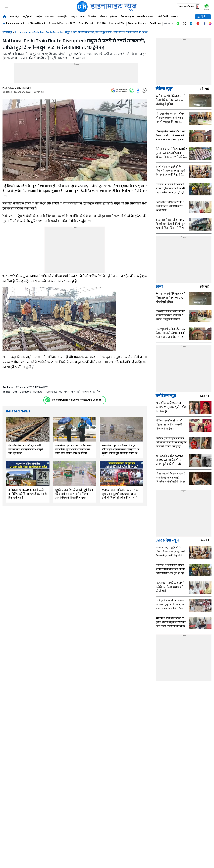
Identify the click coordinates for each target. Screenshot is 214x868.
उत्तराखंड (50, 17)
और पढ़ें (206, 89)
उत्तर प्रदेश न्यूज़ (167, 541)
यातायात (87, 392)
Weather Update (137, 24)
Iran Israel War (117, 24)
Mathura (38, 392)
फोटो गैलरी (162, 17)
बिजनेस (92, 17)
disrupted (26, 392)
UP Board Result (37, 24)
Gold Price (155, 24)
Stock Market (86, 24)
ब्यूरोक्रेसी (28, 17)
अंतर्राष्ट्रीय (62, 17)
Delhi (15, 392)
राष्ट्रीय (39, 17)
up (61, 392)
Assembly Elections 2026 (62, 24)
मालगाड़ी (76, 392)
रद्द (94, 392)
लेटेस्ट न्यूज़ (164, 89)
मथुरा (67, 392)
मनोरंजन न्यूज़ (166, 396)
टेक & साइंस (127, 17)
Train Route (51, 392)
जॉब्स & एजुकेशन (108, 17)
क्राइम (74, 17)
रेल (99, 392)
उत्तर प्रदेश (15, 17)
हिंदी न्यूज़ (7, 33)
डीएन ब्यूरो (26, 88)
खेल (83, 17)
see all (206, 396)
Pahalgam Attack (15, 24)
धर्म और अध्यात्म (145, 17)
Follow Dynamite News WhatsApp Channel (77, 400)
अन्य (159, 287)
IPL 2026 (101, 24)
